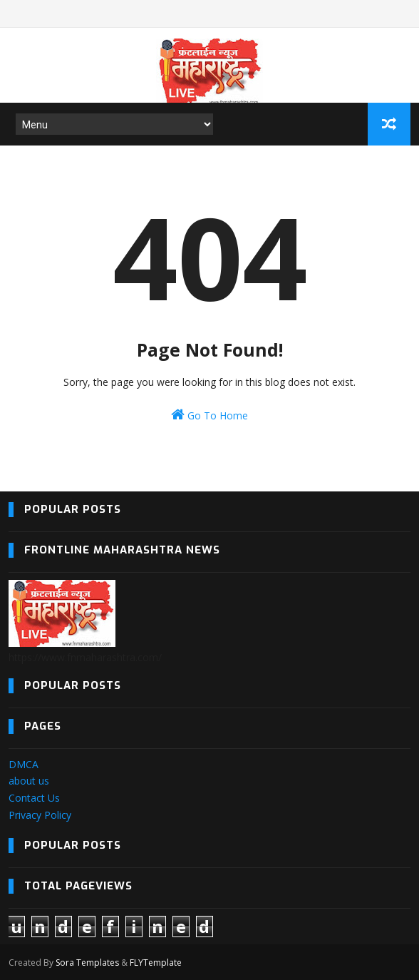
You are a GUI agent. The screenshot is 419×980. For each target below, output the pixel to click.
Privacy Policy (40, 815)
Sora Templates (87, 963)
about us (29, 781)
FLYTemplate (156, 963)
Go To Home (209, 415)
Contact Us (34, 798)
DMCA (24, 764)
